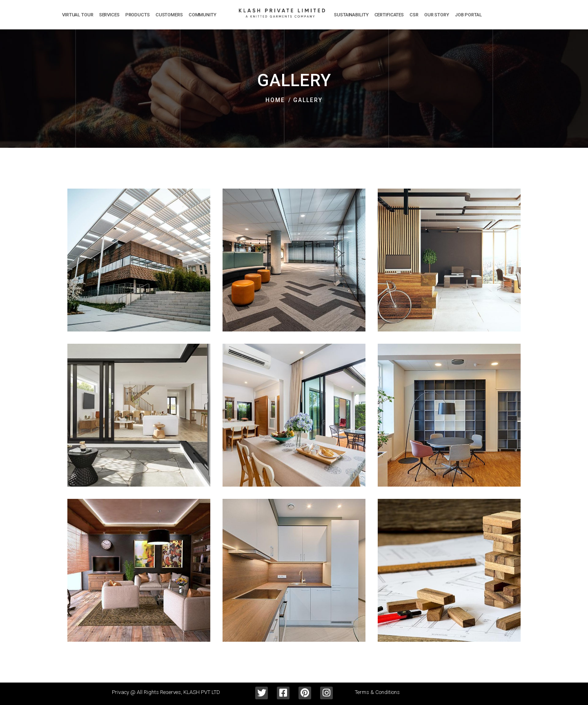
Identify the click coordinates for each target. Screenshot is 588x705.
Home (275, 100)
